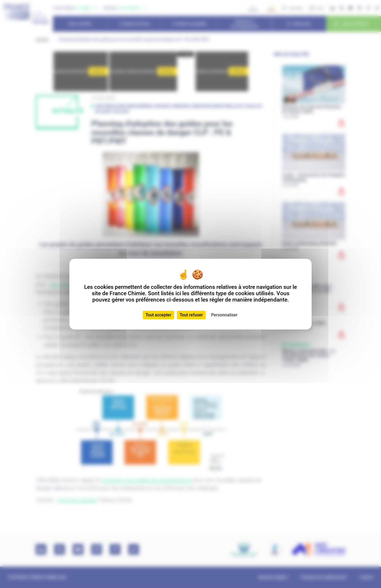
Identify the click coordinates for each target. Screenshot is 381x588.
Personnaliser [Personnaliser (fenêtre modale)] (224, 315)
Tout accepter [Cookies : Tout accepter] (158, 315)
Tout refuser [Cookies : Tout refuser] (191, 315)
